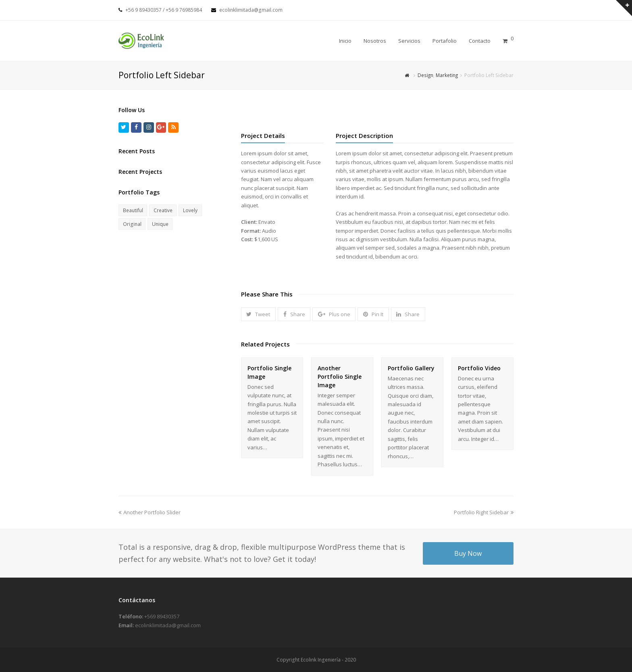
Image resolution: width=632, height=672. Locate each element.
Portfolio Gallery (411, 368)
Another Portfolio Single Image (340, 377)
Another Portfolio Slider (150, 512)
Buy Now (468, 553)
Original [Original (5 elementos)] (132, 224)
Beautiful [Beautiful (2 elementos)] (133, 210)
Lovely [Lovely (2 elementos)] (190, 210)
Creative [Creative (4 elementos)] (163, 210)
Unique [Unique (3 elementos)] (160, 224)
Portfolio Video (479, 368)
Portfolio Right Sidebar (484, 512)
